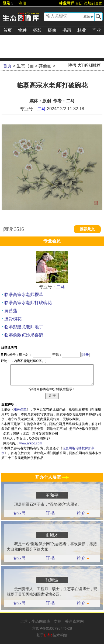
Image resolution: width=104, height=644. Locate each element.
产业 (96, 30)
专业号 (19, 513)
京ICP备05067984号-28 (52, 628)
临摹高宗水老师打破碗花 (28, 303)
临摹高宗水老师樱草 (24, 295)
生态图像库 (41, 621)
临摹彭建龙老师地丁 (24, 327)
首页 (8, 30)
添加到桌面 (93, 3)
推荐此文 (87, 229)
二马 (41, 109)
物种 (22, 30)
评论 (87, 65)
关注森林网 (74, 621)
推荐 (97, 65)
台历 (79, 3)
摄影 (37, 30)
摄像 (52, 30)
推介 (83, 513)
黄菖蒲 (11, 311)
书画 (67, 30)
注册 (22, 3)
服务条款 (20, 409)
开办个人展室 (52, 477)
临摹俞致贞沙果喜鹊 (24, 335)
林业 (82, 30)
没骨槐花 (13, 319)
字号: (75, 65)
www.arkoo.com (31, 443)
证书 (50, 513)
